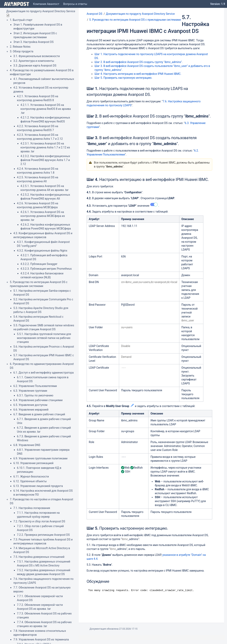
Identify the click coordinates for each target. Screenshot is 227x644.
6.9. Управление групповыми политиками (40, 458)
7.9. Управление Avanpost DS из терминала (41, 639)
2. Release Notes (20, 47)
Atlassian (113, 638)
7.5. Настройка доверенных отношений (39, 557)
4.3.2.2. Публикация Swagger (39, 264)
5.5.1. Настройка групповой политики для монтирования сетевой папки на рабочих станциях (44, 338)
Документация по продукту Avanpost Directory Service (41, 11)
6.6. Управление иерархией (31, 410)
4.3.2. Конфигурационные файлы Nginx (42, 251)
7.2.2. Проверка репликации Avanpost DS (43, 535)
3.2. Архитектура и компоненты (34, 61)
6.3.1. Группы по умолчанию (35, 395)
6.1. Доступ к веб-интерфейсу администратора (44, 373)
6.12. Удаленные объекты (30, 481)
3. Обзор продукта (22, 51)
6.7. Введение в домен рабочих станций (39, 414)
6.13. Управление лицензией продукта (38, 486)
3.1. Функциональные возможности (37, 56)
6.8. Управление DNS (27, 445)
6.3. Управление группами (30, 391)
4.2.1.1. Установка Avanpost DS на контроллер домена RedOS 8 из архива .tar (46, 109)
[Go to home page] (17, 4)
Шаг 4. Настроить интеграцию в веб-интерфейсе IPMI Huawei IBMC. (138, 74)
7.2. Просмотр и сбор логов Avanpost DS (39, 521)
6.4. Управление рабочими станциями (38, 400)
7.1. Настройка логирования (32, 508)
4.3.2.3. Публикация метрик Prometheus (46, 269)
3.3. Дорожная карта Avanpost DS (35, 66)
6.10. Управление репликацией (33, 463)
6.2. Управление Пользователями (35, 386)
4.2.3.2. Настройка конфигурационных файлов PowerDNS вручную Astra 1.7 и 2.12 (45, 160)
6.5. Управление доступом (30, 405)
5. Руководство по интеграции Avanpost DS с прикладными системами (135, 20)
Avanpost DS (94, 14)
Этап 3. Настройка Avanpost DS (33, 42)
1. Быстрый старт (21, 20)
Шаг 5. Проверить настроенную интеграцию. (123, 78)
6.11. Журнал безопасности (31, 477)
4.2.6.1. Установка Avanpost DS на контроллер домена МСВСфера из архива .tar (43, 216)
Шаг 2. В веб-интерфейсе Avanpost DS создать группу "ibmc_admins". (139, 62)
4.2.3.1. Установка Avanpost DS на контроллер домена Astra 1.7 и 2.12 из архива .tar (45, 147)
